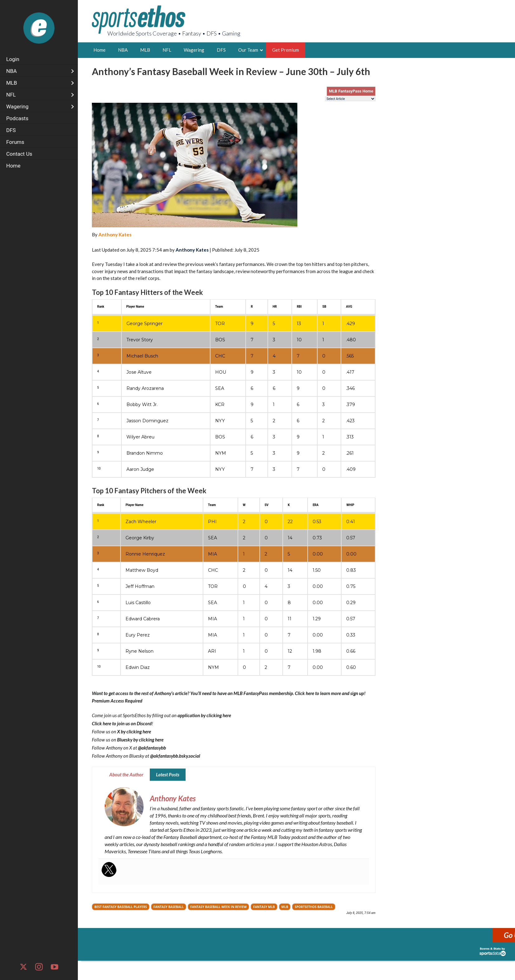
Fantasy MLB (264, 907)
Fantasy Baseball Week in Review (218, 907)
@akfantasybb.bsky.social (175, 756)
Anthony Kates (115, 234)
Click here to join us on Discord (122, 723)
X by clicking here (134, 731)
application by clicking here (204, 715)
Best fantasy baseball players (121, 907)
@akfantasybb (152, 748)
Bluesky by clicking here (140, 740)
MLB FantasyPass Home (351, 91)
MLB (285, 907)
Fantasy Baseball (169, 907)
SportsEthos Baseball (314, 907)
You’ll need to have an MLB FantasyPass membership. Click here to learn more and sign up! (278, 693)
